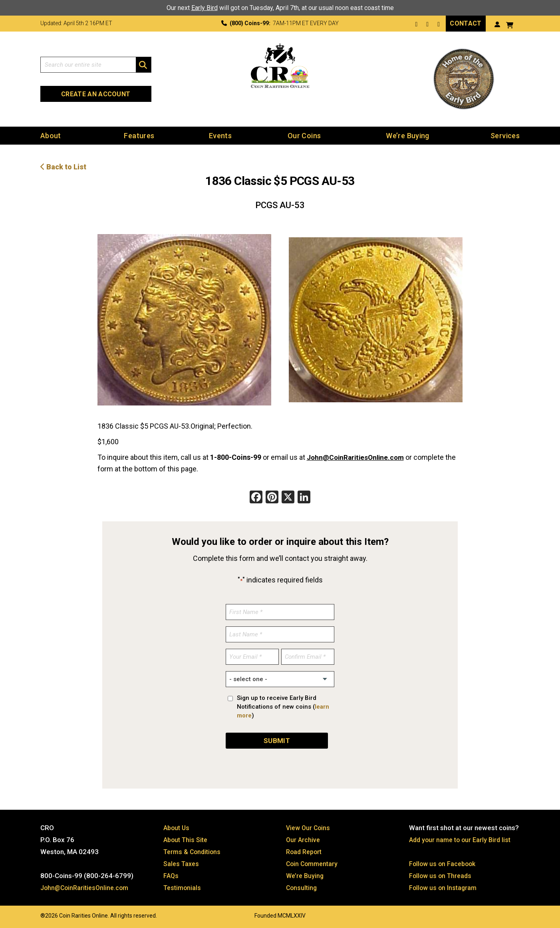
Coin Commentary (313, 864)
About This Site (187, 840)
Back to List (63, 167)
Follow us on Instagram (444, 888)
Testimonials (183, 888)
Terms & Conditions (194, 852)
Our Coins (304, 136)
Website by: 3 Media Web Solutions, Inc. (32, 915)
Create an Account (96, 94)
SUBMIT (277, 740)
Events (220, 136)
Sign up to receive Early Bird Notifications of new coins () (283, 707)
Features (139, 136)
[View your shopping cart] (510, 24)
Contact (466, 23)
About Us (177, 828)
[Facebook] (256, 498)
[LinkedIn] (304, 498)
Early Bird (205, 8)
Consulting (302, 888)
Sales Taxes (182, 864)
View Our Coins (309, 828)
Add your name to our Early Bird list (462, 840)
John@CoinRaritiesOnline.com (358, 457)
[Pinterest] (272, 498)
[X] (288, 498)
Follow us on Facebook (444, 864)
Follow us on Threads (442, 876)
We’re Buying (407, 136)
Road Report (305, 852)
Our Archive (304, 840)
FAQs (171, 876)
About (51, 136)
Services (505, 136)
